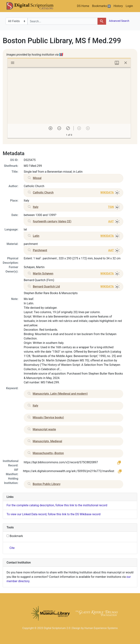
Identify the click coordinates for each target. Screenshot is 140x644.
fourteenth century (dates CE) (52, 221)
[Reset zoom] (68, 128)
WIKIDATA (107, 193)
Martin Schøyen (43, 274)
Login (129, 6)
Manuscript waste (44, 429)
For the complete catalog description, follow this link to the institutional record (57, 505)
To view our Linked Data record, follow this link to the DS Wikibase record (54, 514)
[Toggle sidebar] (13, 63)
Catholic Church (43, 193)
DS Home (83, 6)
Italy (36, 207)
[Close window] (126, 63)
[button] (119, 462)
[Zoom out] (59, 128)
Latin (36, 236)
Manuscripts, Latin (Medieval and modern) (60, 394)
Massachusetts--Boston (48, 453)
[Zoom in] (50, 128)
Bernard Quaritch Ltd (46, 287)
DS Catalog (33, 6)
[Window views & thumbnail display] (117, 63)
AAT (111, 221)
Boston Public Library (46, 484)
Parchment (40, 250)
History (118, 6)
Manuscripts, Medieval (47, 441)
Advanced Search (119, 21)
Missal (37, 178)
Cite (12, 548)
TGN (111, 207)
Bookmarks (101, 6)
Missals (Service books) (48, 417)
